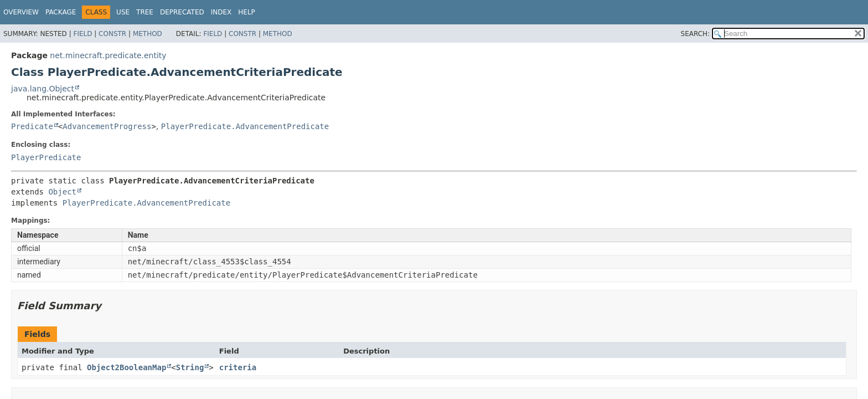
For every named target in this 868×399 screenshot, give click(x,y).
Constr (112, 34)
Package (61, 12)
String (190, 367)
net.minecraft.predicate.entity (108, 55)
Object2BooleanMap (126, 367)
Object (62, 192)
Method (148, 34)
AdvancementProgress (107, 126)
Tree (145, 12)
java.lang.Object (43, 89)
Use (123, 12)
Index (221, 12)
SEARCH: (696, 34)
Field (82, 34)
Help (247, 12)
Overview (21, 12)
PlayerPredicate (46, 157)
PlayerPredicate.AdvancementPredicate (245, 126)
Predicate (32, 126)
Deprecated (182, 12)
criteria (238, 367)
